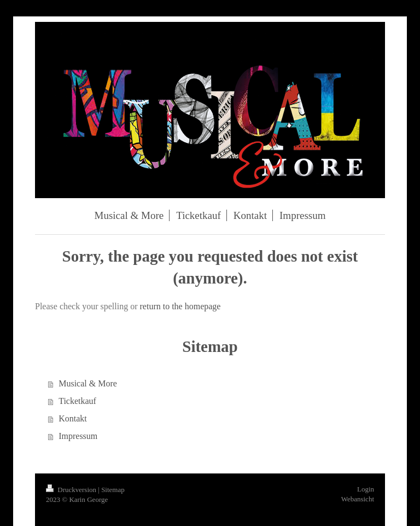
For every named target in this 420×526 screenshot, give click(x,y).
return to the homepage (180, 306)
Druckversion (72, 490)
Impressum (78, 436)
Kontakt (73, 418)
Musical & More (88, 383)
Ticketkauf (77, 401)
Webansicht (358, 499)
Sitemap (113, 490)
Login (366, 489)
